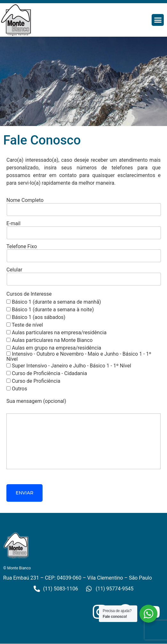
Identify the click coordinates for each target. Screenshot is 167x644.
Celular (83, 275)
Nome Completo (83, 205)
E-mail (83, 229)
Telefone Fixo (83, 252)
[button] (158, 20)
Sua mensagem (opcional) (83, 434)
